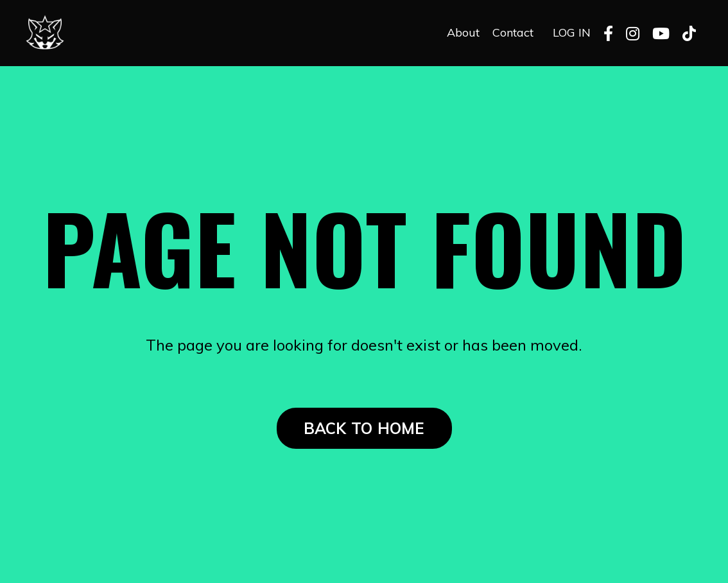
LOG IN (572, 32)
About (463, 32)
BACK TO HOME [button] (364, 428)
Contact (513, 32)
